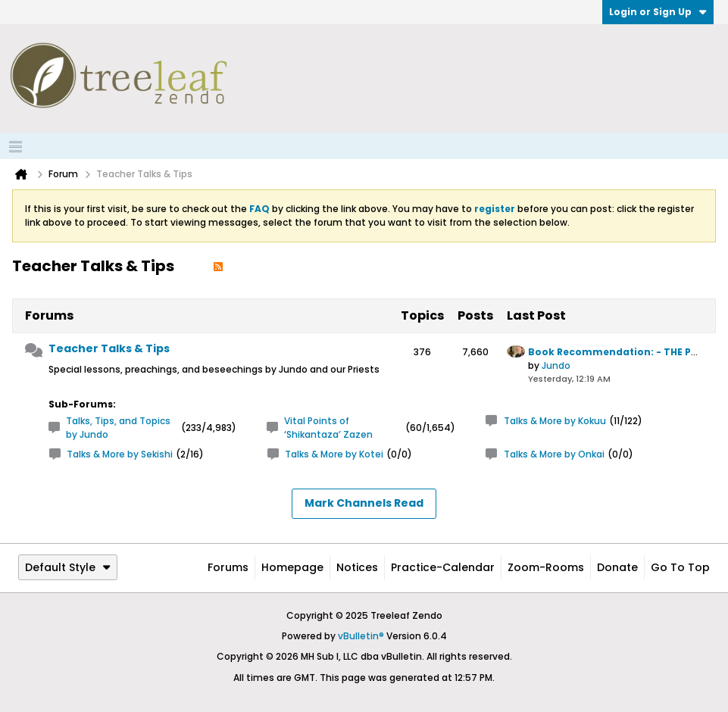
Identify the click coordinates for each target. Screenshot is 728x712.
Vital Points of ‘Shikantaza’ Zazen (328, 428)
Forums (228, 567)
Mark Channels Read (364, 503)
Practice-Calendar (443, 567)
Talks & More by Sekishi (120, 454)
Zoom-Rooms (546, 567)
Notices (357, 567)
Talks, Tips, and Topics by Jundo (118, 428)
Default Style (68, 567)
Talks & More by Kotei (334, 454)
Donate (617, 567)
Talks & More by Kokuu (555, 421)
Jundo (556, 365)
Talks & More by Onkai (554, 454)
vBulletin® (361, 636)
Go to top (680, 567)
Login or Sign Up (658, 12)
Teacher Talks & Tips (109, 348)
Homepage (292, 567)
